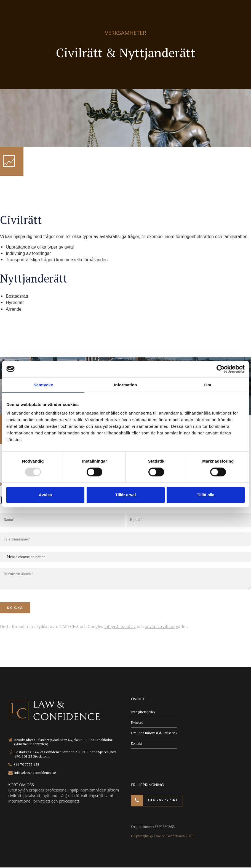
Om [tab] (208, 385)
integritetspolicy (120, 627)
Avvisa (46, 495)
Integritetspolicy (143, 712)
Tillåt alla (206, 495)
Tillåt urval (126, 495)
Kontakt (137, 744)
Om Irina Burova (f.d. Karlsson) (155, 733)
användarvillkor (160, 627)
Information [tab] (126, 385)
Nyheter (137, 723)
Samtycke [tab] (43, 385)
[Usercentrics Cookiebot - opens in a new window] (221, 369)
